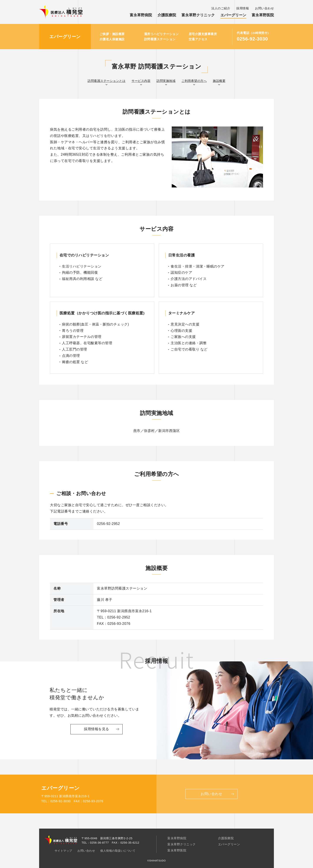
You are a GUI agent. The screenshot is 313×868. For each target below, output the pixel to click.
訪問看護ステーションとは (107, 81)
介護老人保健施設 (112, 39)
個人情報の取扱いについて (118, 851)
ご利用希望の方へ (194, 81)
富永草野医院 (263, 15)
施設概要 (219, 81)
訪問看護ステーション (160, 39)
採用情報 (243, 8)
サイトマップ (63, 851)
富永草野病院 (141, 15)
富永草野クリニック (198, 15)
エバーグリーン (233, 15)
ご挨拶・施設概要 (112, 34)
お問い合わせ (264, 8)
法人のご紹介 (221, 8)
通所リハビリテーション (161, 34)
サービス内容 (141, 81)
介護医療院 (167, 15)
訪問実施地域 (166, 81)
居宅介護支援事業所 (203, 34)
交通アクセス (198, 39)
